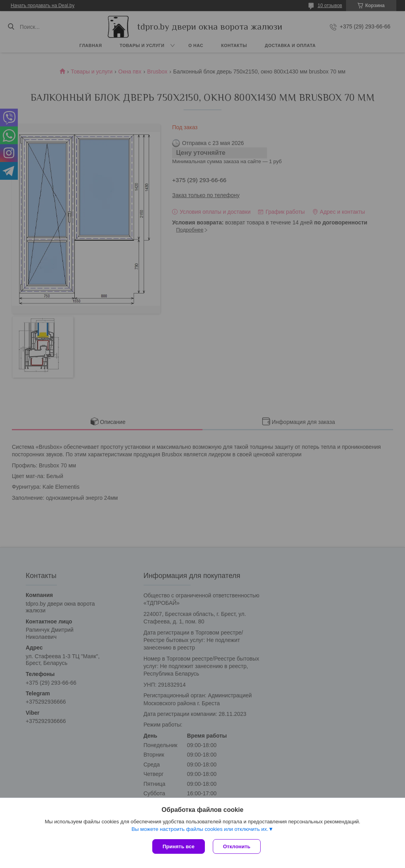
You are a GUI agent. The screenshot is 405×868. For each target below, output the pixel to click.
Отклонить (237, 846)
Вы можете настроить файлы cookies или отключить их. (200, 829)
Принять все (179, 846)
